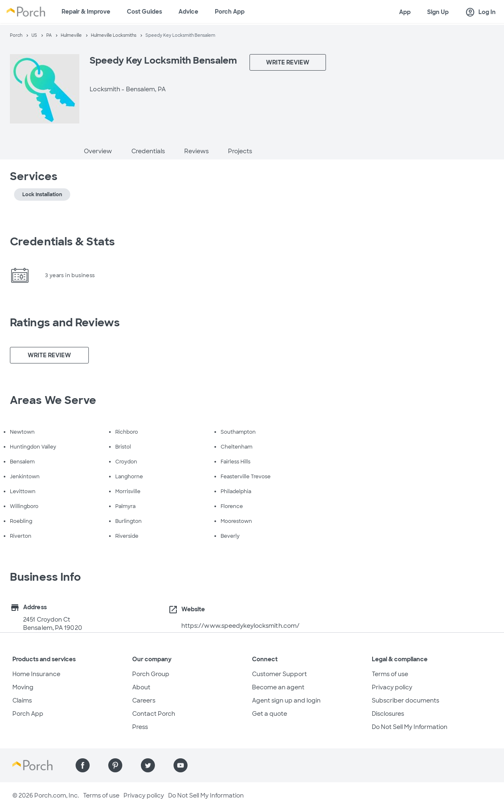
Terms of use (390, 674)
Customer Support (279, 674)
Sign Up (438, 12)
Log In (480, 12)
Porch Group (151, 674)
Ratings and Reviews (65, 323)
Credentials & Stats (62, 242)
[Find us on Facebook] (83, 765)
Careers (144, 700)
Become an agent (278, 687)
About (141, 687)
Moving (23, 687)
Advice (188, 12)
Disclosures (388, 714)
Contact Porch (154, 714)
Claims (22, 700)
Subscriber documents (405, 700)
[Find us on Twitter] (148, 765)
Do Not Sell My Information (410, 727)
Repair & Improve (86, 12)
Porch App (230, 12)
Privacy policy (392, 687)
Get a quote (270, 714)
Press (140, 727)
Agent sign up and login (286, 700)
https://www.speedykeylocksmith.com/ (241, 626)
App (405, 12)
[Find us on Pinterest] (115, 765)
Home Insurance (36, 674)
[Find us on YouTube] (181, 765)
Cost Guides (144, 12)
